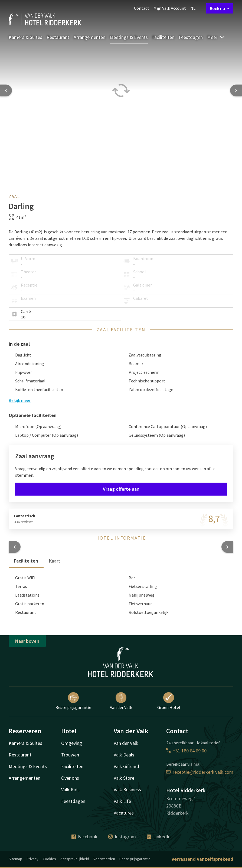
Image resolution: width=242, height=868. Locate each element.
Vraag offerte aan (121, 489)
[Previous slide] (6, 90)
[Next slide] (236, 90)
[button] (15, 547)
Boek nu (220, 8)
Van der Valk (121, 701)
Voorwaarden (104, 859)
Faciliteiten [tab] (26, 561)
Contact (142, 8)
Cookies (49, 859)
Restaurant (58, 37)
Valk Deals (124, 755)
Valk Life (122, 801)
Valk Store (124, 778)
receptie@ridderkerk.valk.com (200, 772)
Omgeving (72, 743)
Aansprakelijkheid (75, 859)
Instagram (122, 837)
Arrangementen (89, 37)
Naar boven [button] (27, 641)
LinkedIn (159, 837)
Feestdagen (191, 37)
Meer (216, 37)
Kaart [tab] (55, 561)
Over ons (70, 778)
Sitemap (15, 859)
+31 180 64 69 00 (186, 751)
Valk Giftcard (126, 766)
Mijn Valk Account (170, 8)
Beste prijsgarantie (73, 701)
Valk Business (127, 790)
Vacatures (124, 813)
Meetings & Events (129, 37)
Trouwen (70, 755)
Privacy (32, 859)
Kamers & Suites (25, 37)
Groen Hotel (169, 701)
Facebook (84, 837)
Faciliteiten (163, 37)
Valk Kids (70, 790)
